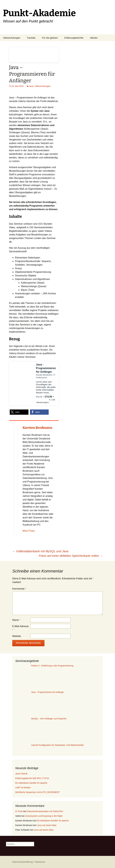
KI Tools (19, 811)
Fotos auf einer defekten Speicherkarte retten (71, 556)
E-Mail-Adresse (20, 628)
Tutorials (31, 38)
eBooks (94, 38)
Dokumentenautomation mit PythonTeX (45, 811)
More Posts (29, 531)
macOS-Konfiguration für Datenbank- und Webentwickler (57, 745)
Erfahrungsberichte (74, 38)
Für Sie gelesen (50, 38)
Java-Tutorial (21, 774)
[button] (19, 412)
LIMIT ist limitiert (23, 788)
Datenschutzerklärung (22, 862)
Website (17, 636)
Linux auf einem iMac (47, 825)
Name (16, 620)
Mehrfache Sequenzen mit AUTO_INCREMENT (37, 792)
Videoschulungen (12, 38)
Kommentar (19, 589)
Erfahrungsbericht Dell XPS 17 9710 (32, 778)
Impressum (40, 862)
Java (31, 86)
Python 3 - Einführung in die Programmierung (52, 666)
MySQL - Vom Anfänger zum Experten (49, 719)
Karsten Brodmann (38, 428)
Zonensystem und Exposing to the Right (44, 816)
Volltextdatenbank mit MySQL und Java (40, 551)
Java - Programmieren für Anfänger (48, 692)
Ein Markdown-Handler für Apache (31, 783)
